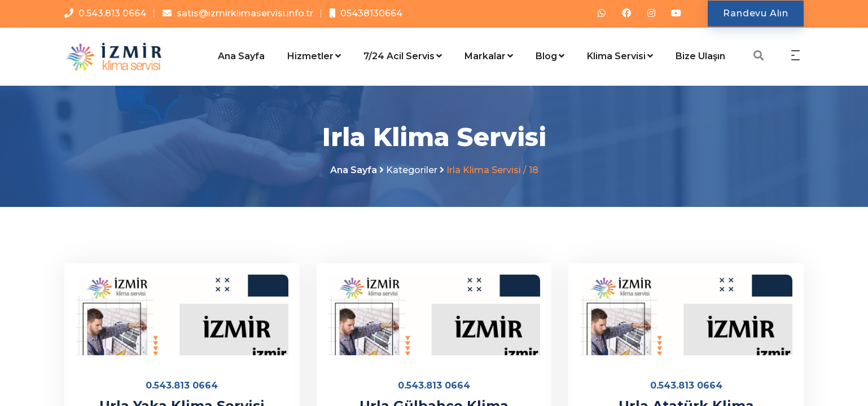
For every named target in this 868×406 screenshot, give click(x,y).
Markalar (489, 56)
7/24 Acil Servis (403, 56)
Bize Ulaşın (700, 56)
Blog (550, 56)
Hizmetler (314, 56)
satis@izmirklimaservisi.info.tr (245, 13)
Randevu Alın (756, 13)
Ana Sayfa (241, 56)
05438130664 (371, 13)
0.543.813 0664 (112, 13)
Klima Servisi (620, 56)
